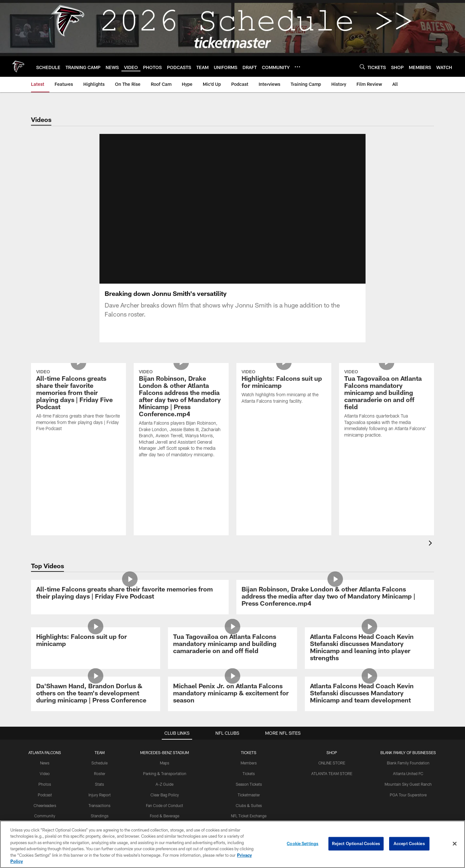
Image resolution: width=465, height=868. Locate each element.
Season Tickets (249, 784)
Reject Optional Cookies (356, 843)
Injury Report (100, 795)
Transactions (99, 805)
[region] (232, 844)
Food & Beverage (165, 816)
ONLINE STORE (332, 763)
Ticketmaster (249, 795)
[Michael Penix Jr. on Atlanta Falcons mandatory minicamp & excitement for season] (232, 694)
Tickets (249, 773)
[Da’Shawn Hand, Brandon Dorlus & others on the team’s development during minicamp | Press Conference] (96, 694)
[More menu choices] (297, 67)
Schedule (99, 763)
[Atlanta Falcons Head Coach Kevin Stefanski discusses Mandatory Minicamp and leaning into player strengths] (369, 648)
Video (45, 773)
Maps (165, 763)
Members (249, 763)
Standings (100, 816)
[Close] (455, 844)
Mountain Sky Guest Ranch (408, 784)
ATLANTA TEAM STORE (332, 773)
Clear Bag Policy (165, 795)
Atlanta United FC (408, 773)
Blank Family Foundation (408, 763)
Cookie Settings (303, 843)
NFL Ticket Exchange (249, 816)
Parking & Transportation (165, 773)
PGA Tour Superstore (408, 795)
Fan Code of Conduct (165, 805)
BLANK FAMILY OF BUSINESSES (408, 752)
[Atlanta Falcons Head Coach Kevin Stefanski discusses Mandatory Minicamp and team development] (369, 694)
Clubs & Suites (249, 805)
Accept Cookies (409, 843)
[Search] (362, 67)
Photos (45, 784)
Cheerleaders (45, 805)
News (45, 763)
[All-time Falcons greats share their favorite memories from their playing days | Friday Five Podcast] (78, 401)
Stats (99, 784)
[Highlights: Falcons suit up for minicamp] (284, 388)
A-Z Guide (165, 784)
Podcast (45, 795)
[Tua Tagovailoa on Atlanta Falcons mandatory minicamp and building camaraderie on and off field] (387, 404)
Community (45, 816)
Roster (100, 773)
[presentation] (431, 544)
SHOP (332, 752)
